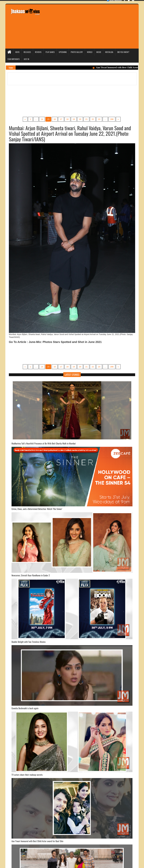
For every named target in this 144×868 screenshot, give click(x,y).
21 (87, 119)
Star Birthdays (14, 59)
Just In (26, 59)
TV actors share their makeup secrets (27, 775)
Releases (27, 52)
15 (48, 119)
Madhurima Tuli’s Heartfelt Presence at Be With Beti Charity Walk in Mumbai (44, 443)
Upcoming (63, 52)
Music (99, 52)
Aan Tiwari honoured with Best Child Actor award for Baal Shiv (37, 841)
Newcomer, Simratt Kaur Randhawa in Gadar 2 (31, 575)
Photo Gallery (77, 52)
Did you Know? (123, 52)
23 (99, 119)
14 (42, 119)
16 (55, 119)
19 (74, 119)
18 (67, 119)
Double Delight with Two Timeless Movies (29, 642)
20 (80, 119)
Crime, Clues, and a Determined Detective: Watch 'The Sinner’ (37, 509)
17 (61, 119)
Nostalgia (109, 52)
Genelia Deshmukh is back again (25, 708)
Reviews (38, 52)
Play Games (50, 52)
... (36, 119)
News (17, 52)
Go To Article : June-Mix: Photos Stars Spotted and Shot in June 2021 (55, 342)
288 (112, 119)
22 (93, 119)
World (90, 52)
